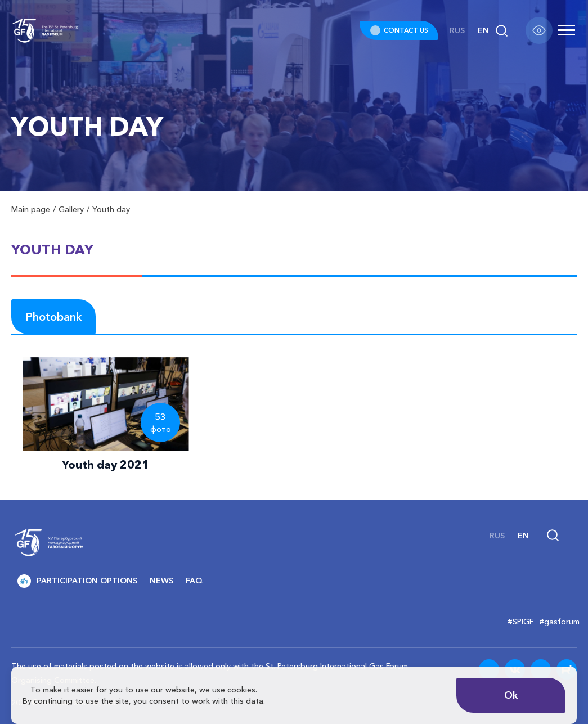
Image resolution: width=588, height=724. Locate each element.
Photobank (53, 317)
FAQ (194, 581)
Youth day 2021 (106, 465)
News (161, 581)
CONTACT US (406, 30)
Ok (511, 695)
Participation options (77, 581)
